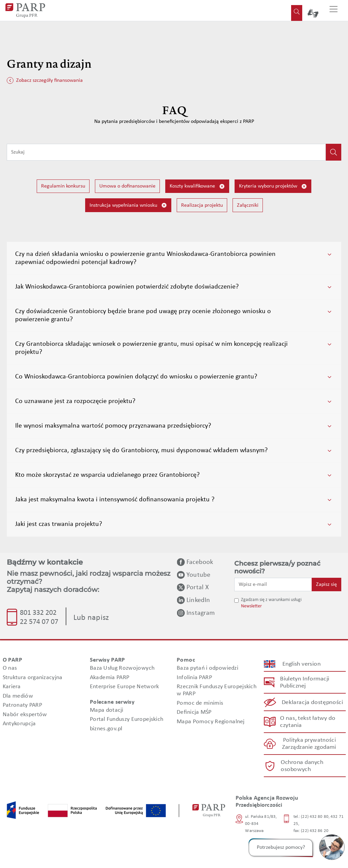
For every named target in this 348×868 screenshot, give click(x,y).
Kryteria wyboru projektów (273, 186)
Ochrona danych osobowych (302, 766)
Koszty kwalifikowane (197, 186)
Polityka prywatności (309, 740)
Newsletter (251, 606)
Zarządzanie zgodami (309, 747)
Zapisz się (326, 585)
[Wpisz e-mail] (273, 585)
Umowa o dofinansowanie (127, 186)
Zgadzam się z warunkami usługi (271, 600)
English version (302, 664)
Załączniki (248, 205)
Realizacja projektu (202, 205)
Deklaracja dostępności (312, 702)
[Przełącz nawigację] (334, 10)
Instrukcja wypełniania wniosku (128, 205)
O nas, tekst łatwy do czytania (307, 722)
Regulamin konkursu (63, 186)
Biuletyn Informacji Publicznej (305, 682)
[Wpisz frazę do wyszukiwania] (166, 152)
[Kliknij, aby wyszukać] (334, 152)
